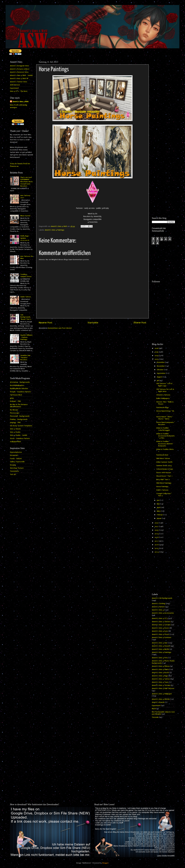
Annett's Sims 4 (158, 610)
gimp (12, 398)
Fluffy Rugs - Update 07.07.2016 (25, 238)
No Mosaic (14, 410)
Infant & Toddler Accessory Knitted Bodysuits (164, 444)
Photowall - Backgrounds (20, 416)
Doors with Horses (164, 473)
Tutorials (155, 717)
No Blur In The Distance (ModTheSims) (19, 406)
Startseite (93, 323)
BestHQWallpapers (17, 385)
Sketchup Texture (17, 468)
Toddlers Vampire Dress (26, 275)
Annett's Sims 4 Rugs (160, 676)
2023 (157, 359)
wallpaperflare (15, 442)
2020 (157, 530)
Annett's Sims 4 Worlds (161, 699)
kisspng (13, 465)
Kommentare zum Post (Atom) (60, 328)
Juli (158, 381)
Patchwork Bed (162, 455)
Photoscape (15, 413)
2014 (157, 552)
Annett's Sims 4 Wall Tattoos (163, 688)
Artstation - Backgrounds (20, 382)
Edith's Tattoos (162, 490)
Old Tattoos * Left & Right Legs (164, 385)
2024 (157, 356)
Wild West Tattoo (163, 458)
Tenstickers (14, 471)
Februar (160, 515)
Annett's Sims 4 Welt (20, 102)
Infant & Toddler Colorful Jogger (163, 429)
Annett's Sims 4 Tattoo (161, 679)
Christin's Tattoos (163, 395)
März (159, 511)
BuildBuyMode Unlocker (19, 389)
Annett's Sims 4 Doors (160, 628)
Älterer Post (140, 323)
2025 (157, 352)
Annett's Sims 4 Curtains (161, 625)
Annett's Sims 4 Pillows (161, 666)
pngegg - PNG (15, 423)
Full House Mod (16, 395)
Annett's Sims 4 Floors (161, 634)
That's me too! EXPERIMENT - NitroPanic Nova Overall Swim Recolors (26, 182)
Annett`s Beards (158, 702)
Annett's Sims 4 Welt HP (19, 79)
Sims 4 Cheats (15, 429)
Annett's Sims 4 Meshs (161, 649)
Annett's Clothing (159, 604)
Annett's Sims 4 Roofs (160, 673)
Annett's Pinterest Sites (19, 72)
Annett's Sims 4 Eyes (160, 631)
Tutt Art (13, 474)
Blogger (105, 863)
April (159, 508)
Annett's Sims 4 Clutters (161, 622)
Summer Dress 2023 (164, 466)
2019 (157, 534)
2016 (157, 545)
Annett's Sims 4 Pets (160, 658)
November (161, 366)
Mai (158, 504)
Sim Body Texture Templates (21, 426)
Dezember (161, 362)
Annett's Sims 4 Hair (160, 643)
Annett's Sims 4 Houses (161, 646)
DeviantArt (14, 455)
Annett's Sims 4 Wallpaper (162, 694)
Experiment (14, 88)
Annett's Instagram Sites (19, 66)
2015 (157, 548)
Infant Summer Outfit (164, 462)
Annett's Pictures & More (20, 69)
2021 (157, 527)
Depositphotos (16, 452)
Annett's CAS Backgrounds (162, 598)
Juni (158, 500)
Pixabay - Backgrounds (19, 419)
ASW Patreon (15, 85)
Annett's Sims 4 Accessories (163, 613)
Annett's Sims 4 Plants (160, 669)
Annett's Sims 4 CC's (160, 618)
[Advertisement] (163, 97)
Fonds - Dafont (16, 459)
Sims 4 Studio (15, 432)
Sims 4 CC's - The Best (19, 91)
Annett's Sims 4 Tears (160, 682)
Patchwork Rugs (163, 408)
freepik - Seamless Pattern (20, 392)
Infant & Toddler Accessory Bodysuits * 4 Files (165, 436)
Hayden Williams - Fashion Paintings (26, 337)
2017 (157, 541)
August (160, 377)
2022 (157, 523)
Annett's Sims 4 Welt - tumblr (21, 75)
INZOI (154, 709)
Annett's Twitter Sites (19, 82)
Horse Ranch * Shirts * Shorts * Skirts (165, 418)
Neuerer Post (45, 323)
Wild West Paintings (164, 483)
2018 (157, 537)
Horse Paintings (162, 487)
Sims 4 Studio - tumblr (19, 435)
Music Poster (25, 216)
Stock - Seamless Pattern (20, 438)
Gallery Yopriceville (17, 462)
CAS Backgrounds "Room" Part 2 (26, 317)
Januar (159, 518)
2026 (157, 348)
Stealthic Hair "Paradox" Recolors (25, 358)
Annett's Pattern (158, 607)
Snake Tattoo (26, 297)
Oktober (160, 370)
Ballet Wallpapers (163, 398)
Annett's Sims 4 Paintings (55, 230)
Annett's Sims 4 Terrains (161, 685)
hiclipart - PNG (15, 401)
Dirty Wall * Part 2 (163, 480)
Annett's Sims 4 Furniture (162, 638)
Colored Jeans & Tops (165, 469)
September (161, 373)
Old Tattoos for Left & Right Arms (165, 390)
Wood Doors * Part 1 (164, 476)
